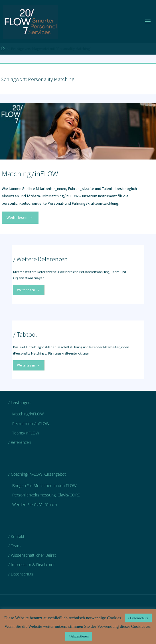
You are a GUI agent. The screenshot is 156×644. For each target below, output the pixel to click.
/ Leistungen (19, 402)
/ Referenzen (20, 442)
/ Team (14, 546)
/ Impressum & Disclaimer (32, 565)
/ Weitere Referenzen (40, 259)
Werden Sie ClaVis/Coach (35, 505)
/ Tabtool (25, 334)
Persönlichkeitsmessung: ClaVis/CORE (46, 495)
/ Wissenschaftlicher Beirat (32, 555)
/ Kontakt (16, 536)
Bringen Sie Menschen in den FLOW (44, 485)
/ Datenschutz (21, 574)
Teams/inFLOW (26, 433)
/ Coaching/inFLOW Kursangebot (37, 474)
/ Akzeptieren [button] (79, 636)
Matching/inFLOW (30, 173)
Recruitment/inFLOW (31, 424)
